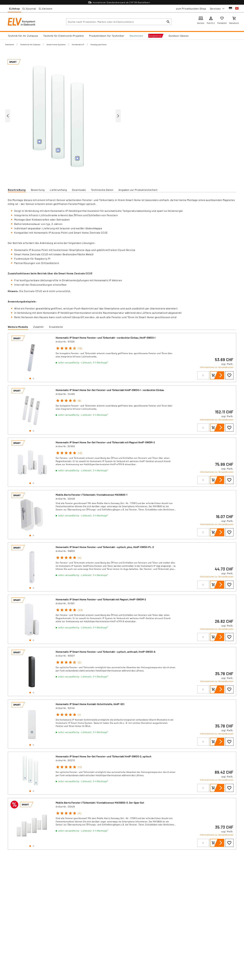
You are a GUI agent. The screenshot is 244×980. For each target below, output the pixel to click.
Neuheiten (136, 36)
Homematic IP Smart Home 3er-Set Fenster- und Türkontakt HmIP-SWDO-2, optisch (104, 756)
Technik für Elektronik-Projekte (64, 36)
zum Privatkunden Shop (191, 8)
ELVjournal (29, 8)
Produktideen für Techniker (107, 36)
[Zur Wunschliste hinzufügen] (229, 375)
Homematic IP (78, 44)
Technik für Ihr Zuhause (23, 36)
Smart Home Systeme (56, 44)
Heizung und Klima (98, 44)
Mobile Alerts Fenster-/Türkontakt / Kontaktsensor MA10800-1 (91, 495)
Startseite (10, 44)
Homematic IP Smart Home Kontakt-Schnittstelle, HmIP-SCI (90, 704)
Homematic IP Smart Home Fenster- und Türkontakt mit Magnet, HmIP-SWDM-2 (101, 599)
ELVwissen (46, 8)
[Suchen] (168, 22)
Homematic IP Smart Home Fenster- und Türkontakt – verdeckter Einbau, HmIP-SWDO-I (106, 338)
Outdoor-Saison (179, 36)
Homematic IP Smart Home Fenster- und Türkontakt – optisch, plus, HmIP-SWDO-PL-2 (105, 547)
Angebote (155, 36)
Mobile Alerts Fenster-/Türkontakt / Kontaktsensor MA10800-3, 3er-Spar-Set (100, 803)
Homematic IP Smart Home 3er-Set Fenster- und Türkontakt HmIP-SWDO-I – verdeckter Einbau (110, 390)
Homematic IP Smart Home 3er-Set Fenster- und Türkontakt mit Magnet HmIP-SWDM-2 (105, 442)
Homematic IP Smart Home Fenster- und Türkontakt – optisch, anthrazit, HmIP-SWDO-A (106, 652)
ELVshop (14, 8)
